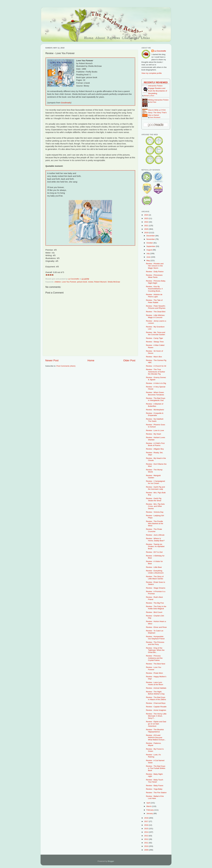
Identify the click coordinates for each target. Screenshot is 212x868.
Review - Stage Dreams (156, 588)
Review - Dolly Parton (155, 272)
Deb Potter (153, 102)
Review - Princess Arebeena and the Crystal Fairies (154, 658)
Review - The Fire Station (156, 793)
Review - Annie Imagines (156, 710)
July (148, 253)
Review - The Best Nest (156, 664)
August (150, 250)
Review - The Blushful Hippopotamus (155, 731)
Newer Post (52, 360)
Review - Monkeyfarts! (155, 410)
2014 (147, 832)
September (151, 246)
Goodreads (66, 103)
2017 (147, 821)
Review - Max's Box (154, 357)
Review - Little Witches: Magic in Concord (155, 316)
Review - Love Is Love (155, 430)
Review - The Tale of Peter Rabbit (154, 301)
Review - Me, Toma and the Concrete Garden (156, 333)
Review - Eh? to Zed (154, 552)
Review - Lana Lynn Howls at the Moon (155, 683)
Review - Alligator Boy (155, 449)
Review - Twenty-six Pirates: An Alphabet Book (155, 546)
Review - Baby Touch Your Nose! (155, 781)
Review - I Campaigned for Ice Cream (155, 482)
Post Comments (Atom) (66, 366)
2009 (147, 850)
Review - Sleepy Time (155, 342)
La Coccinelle (160, 51)
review (91, 282)
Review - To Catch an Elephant (155, 632)
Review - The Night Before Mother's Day (155, 693)
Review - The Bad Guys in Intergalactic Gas (156, 399)
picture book (82, 282)
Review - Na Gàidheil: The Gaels (155, 420)
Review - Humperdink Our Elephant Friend (155, 638)
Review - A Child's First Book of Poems (155, 444)
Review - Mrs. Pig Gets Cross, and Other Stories (155, 506)
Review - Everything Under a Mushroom (155, 572)
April (149, 803)
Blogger (111, 861)
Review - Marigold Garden (153, 477)
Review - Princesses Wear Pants (154, 276)
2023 (147, 218)
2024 (147, 215)
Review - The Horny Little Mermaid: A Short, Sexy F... (156, 716)
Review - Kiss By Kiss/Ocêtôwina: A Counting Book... (154, 289)
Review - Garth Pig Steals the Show (154, 499)
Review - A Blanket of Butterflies (155, 405)
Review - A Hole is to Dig (156, 383)
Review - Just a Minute (155, 535)
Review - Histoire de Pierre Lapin (154, 296)
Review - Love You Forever (154, 668)
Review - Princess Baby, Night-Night (156, 282)
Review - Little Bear (154, 567)
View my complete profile (152, 73)
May (148, 260)
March (149, 806)
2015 (147, 829)
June (149, 257)
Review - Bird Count (154, 612)
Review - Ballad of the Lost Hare (155, 797)
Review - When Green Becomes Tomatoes (155, 393)
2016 (147, 825)
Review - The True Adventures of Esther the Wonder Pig (156, 372)
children (58, 282)
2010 (147, 846)
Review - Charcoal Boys (156, 703)
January (150, 813)
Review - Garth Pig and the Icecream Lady (155, 488)
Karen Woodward (155, 117)
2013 (147, 836)
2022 (147, 222)
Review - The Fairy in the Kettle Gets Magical (156, 608)
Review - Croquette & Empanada (155, 414)
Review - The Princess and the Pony (155, 643)
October (150, 243)
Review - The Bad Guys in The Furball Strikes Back (156, 768)
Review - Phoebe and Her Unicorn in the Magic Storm (155, 266)
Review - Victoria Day (155, 512)
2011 (147, 843)
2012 (147, 839)
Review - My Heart (154, 434)
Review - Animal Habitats (156, 688)
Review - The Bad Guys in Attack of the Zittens (156, 698)
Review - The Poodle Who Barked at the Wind (155, 523)
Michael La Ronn (149, 96)
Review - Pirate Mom (154, 673)
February (150, 810)
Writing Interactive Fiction (158, 100)
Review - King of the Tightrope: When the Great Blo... (155, 650)
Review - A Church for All (156, 366)
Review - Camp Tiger (155, 338)
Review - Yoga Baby (154, 789)
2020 (147, 229)
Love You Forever (69, 282)
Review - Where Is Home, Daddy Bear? (155, 540)
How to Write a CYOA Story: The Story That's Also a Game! (157, 113)
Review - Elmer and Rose (156, 627)
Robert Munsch (100, 282)
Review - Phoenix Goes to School (156, 426)
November (151, 239)
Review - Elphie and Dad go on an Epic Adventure (156, 724)
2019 (147, 233)
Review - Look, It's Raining (153, 756)
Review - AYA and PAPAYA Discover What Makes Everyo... (156, 737)
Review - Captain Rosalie (156, 707)
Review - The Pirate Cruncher (154, 530)
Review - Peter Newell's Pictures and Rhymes (156, 307)
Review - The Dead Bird (156, 312)
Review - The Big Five (155, 603)
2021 (147, 226)
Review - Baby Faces (155, 786)
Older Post (129, 360)
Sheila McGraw (114, 282)
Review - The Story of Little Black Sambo (155, 578)
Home (91, 360)
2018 (147, 818)
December (151, 236)
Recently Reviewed (156, 82)
